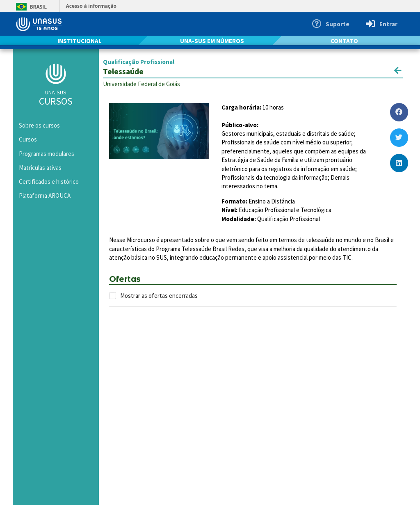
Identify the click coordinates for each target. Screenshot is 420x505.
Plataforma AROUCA (45, 195)
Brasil (30, 7)
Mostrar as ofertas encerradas (159, 296)
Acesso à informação (91, 6)
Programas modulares (47, 154)
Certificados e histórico (49, 182)
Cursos (28, 139)
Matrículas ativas (40, 168)
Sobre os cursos (39, 125)
